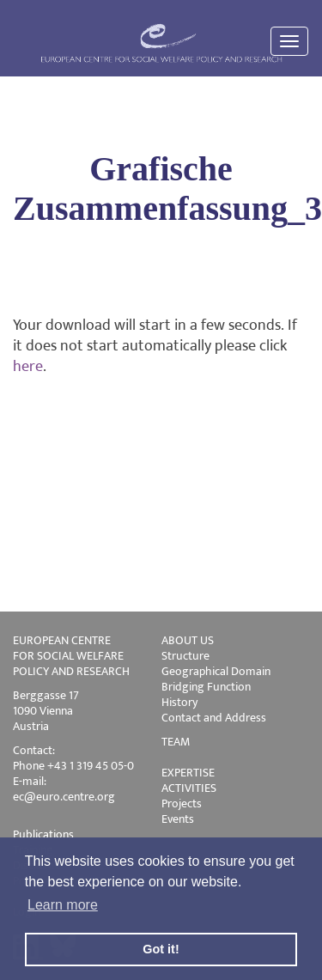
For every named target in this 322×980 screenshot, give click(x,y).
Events (178, 819)
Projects (182, 803)
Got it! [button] (161, 949)
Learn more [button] (63, 905)
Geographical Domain (216, 671)
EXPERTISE (188, 773)
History (179, 702)
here (28, 367)
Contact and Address (214, 718)
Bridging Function (206, 687)
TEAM (176, 742)
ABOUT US (188, 640)
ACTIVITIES (189, 788)
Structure (185, 656)
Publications (43, 834)
